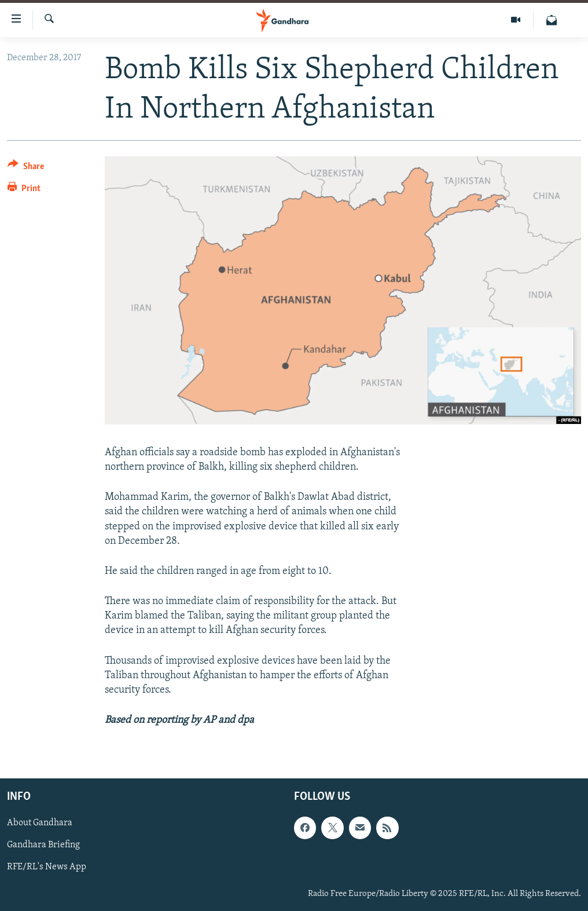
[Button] (26, 168)
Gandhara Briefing (43, 846)
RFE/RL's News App (47, 868)
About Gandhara (40, 824)
